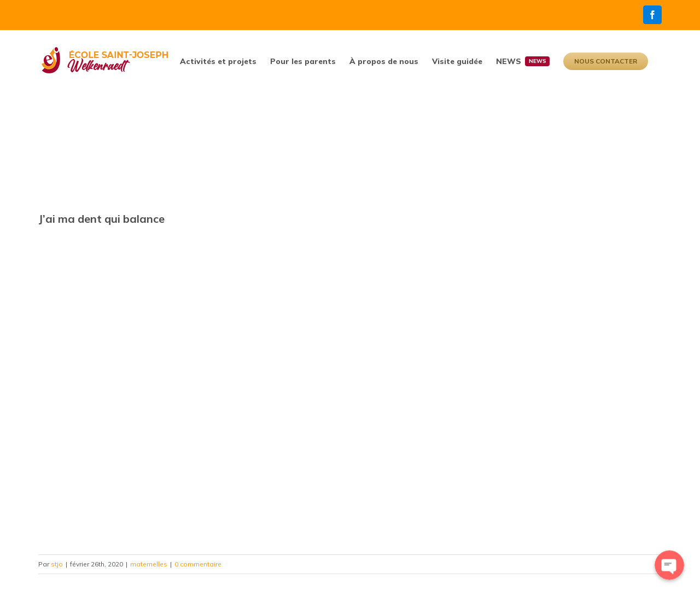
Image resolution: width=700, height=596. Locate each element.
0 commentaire (198, 564)
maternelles (149, 564)
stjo (57, 564)
